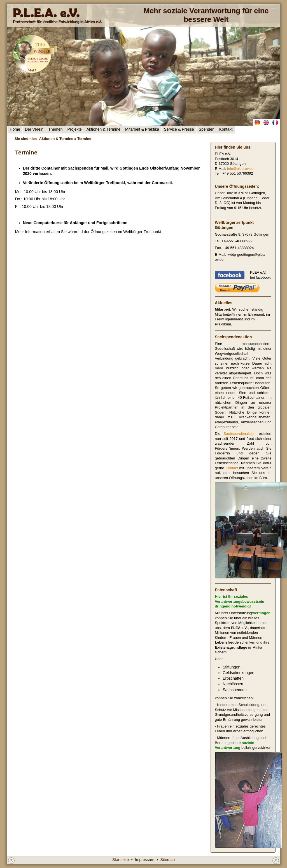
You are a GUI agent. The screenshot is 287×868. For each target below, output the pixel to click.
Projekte (75, 129)
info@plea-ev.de (240, 169)
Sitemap (168, 860)
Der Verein (34, 129)
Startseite (121, 860)
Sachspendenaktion (240, 434)
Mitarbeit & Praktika (142, 129)
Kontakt (226, 129)
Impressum (145, 860)
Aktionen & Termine (103, 129)
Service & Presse (179, 129)
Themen (55, 129)
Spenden (207, 129)
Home (15, 129)
